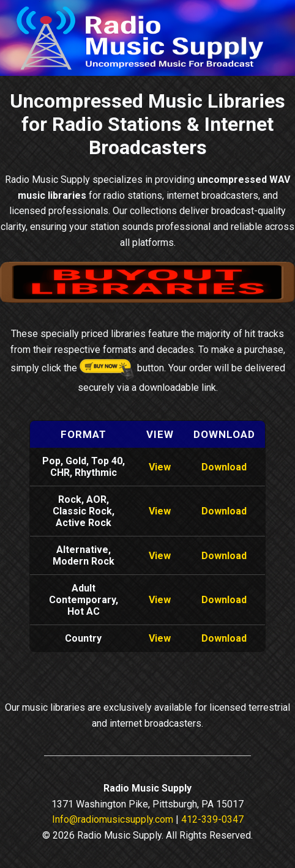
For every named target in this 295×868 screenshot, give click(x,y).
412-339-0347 (212, 819)
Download (224, 467)
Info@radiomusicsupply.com (113, 819)
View (160, 467)
